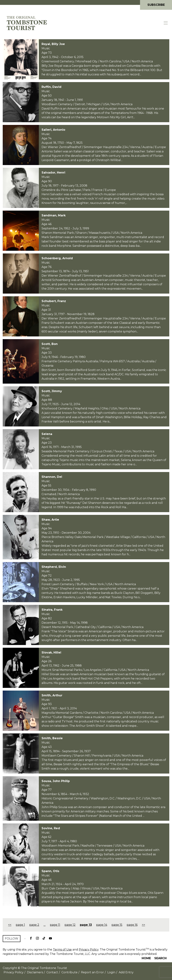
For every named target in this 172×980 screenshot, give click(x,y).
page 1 (20, 925)
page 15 (117, 925)
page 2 (34, 925)
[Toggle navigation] (166, 23)
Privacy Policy (89, 950)
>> (143, 925)
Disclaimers (35, 972)
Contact (52, 972)
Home (146, 958)
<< (10, 925)
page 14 (102, 925)
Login (111, 972)
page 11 (55, 925)
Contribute (69, 972)
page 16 (132, 925)
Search (160, 958)
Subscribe (156, 5)
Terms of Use (62, 950)
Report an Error (92, 972)
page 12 (70, 925)
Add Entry (126, 972)
